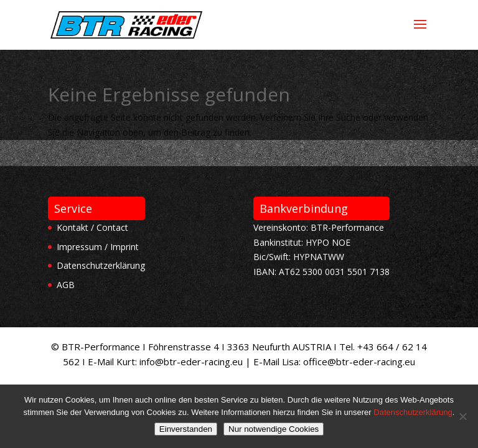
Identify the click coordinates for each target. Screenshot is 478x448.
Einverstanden (186, 429)
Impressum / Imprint (98, 247)
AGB (66, 285)
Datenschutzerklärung (101, 265)
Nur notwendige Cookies (274, 429)
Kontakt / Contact (92, 227)
